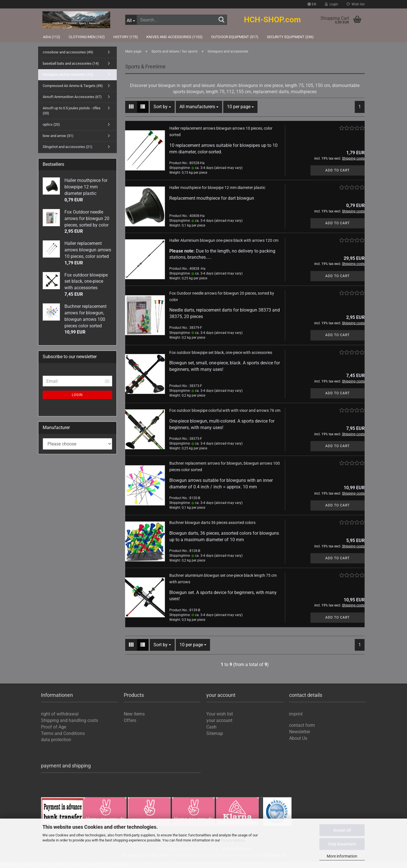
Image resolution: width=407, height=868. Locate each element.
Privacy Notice (232, 840)
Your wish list (220, 714)
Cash (211, 727)
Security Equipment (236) (290, 37)
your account (219, 720)
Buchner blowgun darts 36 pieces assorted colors (212, 523)
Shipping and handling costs (70, 720)
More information (342, 856)
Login (77, 395)
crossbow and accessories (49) (68, 52)
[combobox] (162, 107)
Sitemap (215, 733)
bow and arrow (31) (58, 136)
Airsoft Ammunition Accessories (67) (72, 97)
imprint (296, 714)
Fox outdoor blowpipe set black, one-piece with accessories (221, 353)
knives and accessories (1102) (175, 37)
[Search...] (131, 20)
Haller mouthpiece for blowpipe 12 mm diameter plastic (217, 188)
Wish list (356, 4)
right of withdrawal (60, 714)
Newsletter (300, 732)
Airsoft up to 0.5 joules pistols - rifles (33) (72, 111)
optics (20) (51, 124)
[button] (312, 4)
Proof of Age (54, 727)
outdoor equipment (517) (235, 37)
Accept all (342, 830)
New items (134, 714)
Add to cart (337, 170)
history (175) (126, 37)
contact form (302, 725)
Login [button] (331, 4)
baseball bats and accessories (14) (71, 63)
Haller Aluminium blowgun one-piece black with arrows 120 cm (224, 240)
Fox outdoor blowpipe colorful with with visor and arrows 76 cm (225, 410)
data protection (56, 740)
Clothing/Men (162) (87, 37)
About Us (298, 738)
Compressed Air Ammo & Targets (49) (73, 86)
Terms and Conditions (63, 733)
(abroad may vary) (228, 168)
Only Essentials (342, 844)
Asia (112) (52, 37)
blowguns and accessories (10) (68, 74)
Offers (130, 720)
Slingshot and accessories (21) (68, 147)
